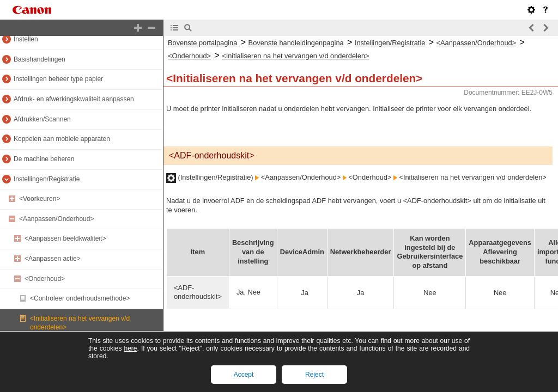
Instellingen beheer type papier (58, 79)
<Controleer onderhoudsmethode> (80, 298)
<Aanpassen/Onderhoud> (56, 219)
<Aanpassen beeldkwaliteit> (65, 238)
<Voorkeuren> (40, 199)
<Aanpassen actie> (53, 259)
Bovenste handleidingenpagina (296, 43)
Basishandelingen (40, 59)
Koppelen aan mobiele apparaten (62, 139)
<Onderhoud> (45, 279)
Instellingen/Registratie (47, 179)
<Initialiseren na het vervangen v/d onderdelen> (295, 56)
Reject (314, 375)
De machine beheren (44, 159)
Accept (244, 375)
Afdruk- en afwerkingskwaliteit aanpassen (74, 99)
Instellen (26, 39)
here (130, 348)
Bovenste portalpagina (202, 43)
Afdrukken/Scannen (42, 119)
